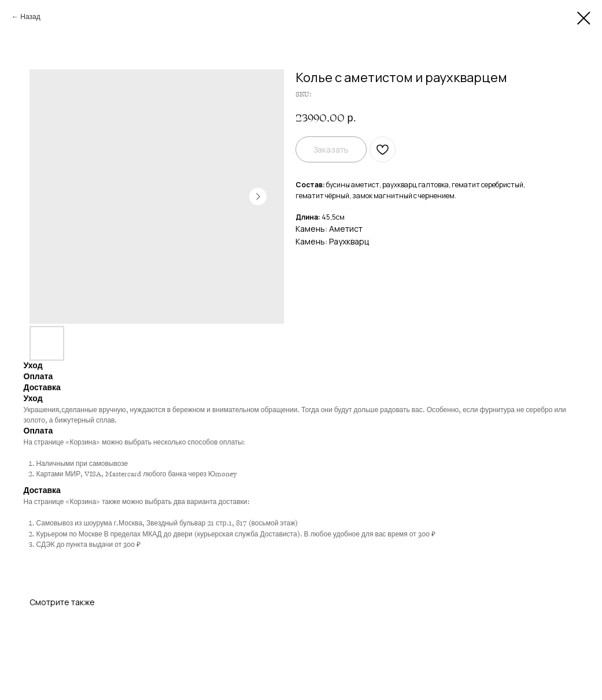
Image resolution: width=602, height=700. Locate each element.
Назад (30, 17)
